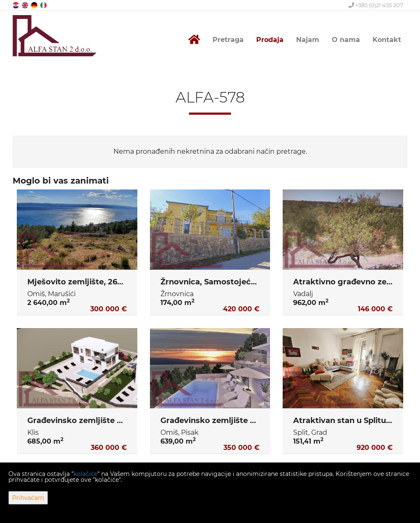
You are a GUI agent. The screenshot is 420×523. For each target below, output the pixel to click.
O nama (346, 40)
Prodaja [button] (270, 40)
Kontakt (387, 40)
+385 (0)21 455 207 (376, 5)
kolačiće (85, 474)
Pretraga (228, 40)
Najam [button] (308, 40)
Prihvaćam (28, 498)
